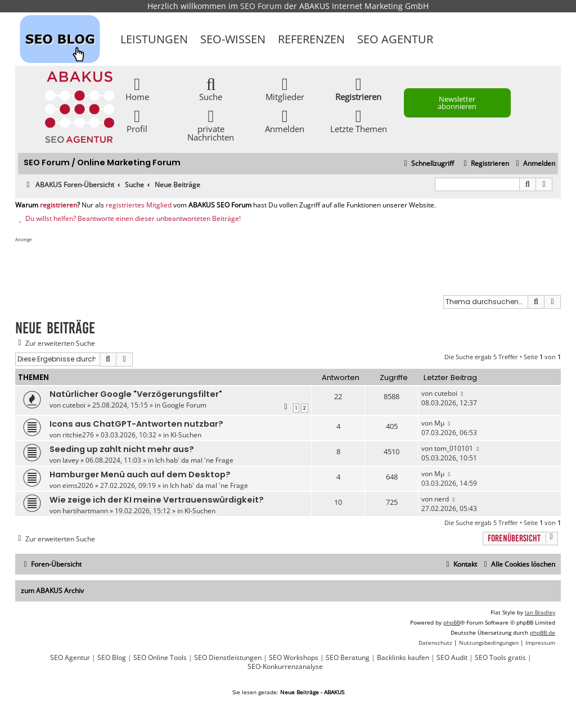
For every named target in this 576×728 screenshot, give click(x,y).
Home (137, 89)
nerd (442, 499)
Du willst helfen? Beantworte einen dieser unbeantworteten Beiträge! (128, 219)
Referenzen (311, 39)
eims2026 (78, 485)
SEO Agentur (395, 39)
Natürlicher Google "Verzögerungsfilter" (136, 394)
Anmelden (285, 121)
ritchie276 (78, 435)
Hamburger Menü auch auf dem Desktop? (140, 474)
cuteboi (74, 405)
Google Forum (184, 405)
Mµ (439, 423)
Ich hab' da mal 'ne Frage (194, 460)
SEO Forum (261, 6)
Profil (137, 121)
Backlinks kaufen (403, 658)
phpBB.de (543, 632)
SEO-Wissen (233, 39)
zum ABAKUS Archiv (52, 591)
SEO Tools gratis (500, 658)
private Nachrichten (211, 125)
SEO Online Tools (160, 658)
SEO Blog (112, 658)
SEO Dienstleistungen (228, 658)
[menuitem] (534, 164)
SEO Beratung (348, 658)
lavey (71, 460)
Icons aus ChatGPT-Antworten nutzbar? (136, 424)
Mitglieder (285, 89)
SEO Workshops (294, 658)
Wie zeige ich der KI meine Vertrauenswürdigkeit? (157, 500)
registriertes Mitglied (139, 205)
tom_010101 (454, 448)
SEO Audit (452, 658)
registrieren (58, 205)
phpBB (452, 622)
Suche (211, 89)
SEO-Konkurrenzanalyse (285, 667)
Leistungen (154, 39)
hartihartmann (85, 511)
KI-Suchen (186, 435)
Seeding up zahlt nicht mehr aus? (122, 449)
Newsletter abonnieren (457, 103)
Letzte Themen (359, 121)
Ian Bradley (540, 612)
